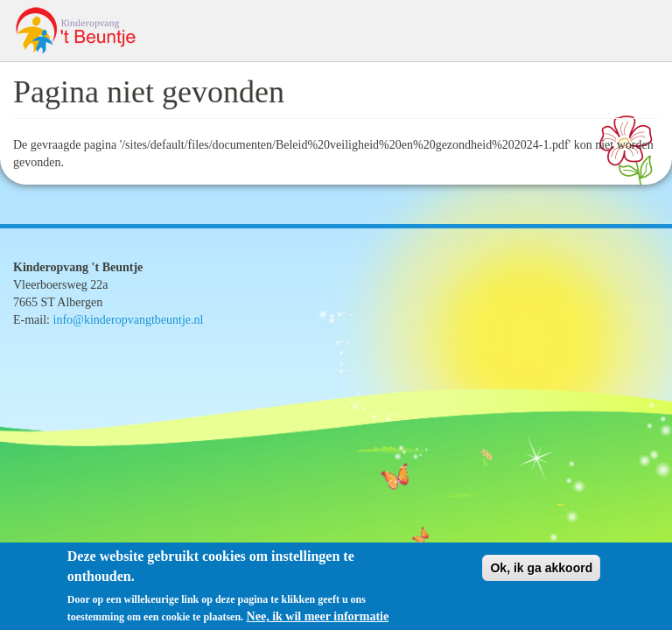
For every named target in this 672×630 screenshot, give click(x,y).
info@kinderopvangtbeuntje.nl (129, 320)
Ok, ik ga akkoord (541, 573)
